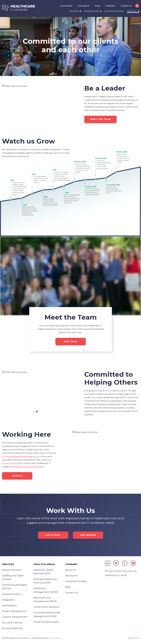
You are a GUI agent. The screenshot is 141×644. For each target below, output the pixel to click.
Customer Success (114, 11)
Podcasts (110, 6)
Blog (97, 6)
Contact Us (126, 6)
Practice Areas (91, 11)
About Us (132, 11)
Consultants (66, 6)
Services (74, 11)
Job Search (84, 6)
